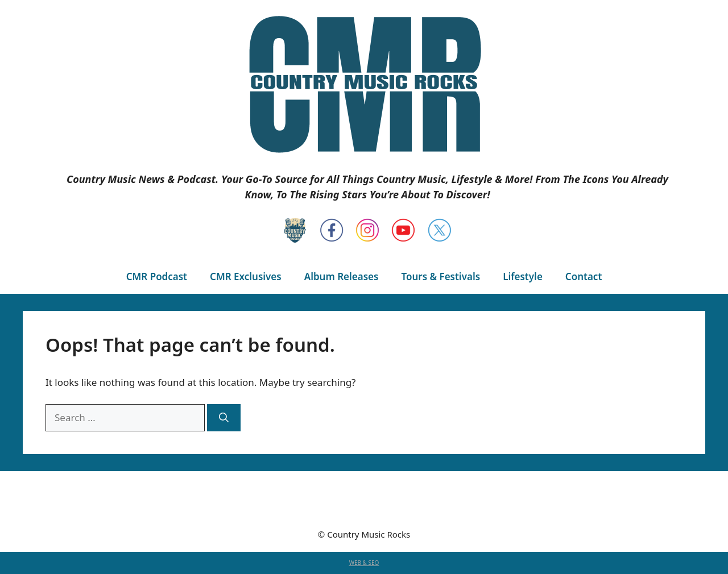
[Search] (224, 418)
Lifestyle (523, 276)
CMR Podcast (157, 276)
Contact (584, 276)
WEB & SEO (364, 563)
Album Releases (342, 276)
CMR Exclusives (246, 276)
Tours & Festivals (440, 276)
